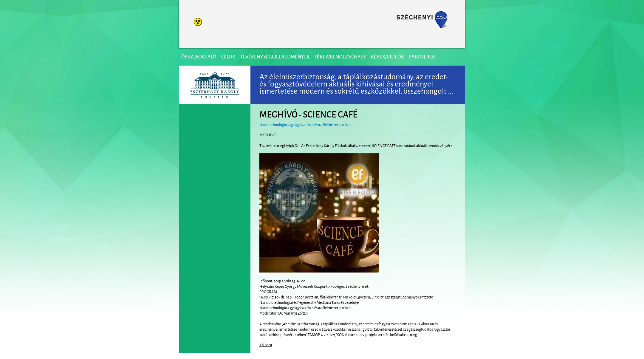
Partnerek (422, 57)
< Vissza (266, 344)
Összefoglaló (199, 57)
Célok (228, 57)
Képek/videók (387, 57)
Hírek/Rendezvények (340, 57)
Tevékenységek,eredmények (275, 57)
